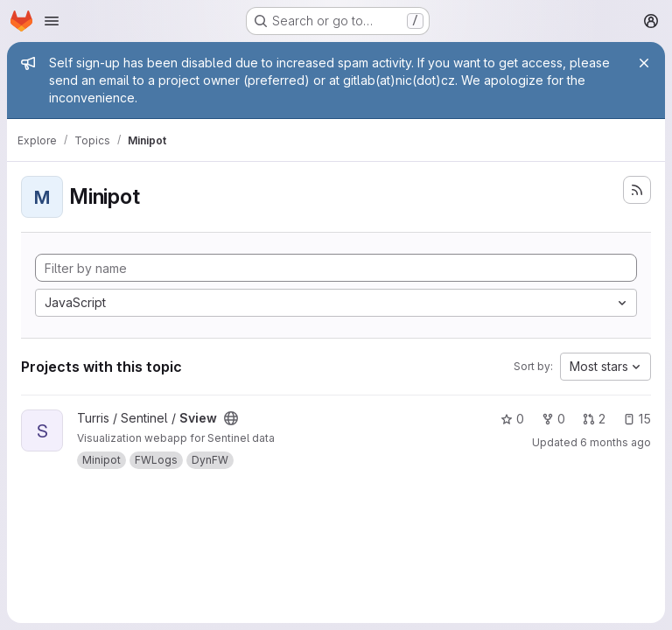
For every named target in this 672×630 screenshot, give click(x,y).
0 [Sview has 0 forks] (553, 419)
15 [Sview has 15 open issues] (637, 419)
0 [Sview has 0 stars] (512, 419)
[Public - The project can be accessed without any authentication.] (231, 418)
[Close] (644, 63)
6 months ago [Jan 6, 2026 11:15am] (616, 442)
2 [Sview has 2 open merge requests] (594, 419)
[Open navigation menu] (52, 21)
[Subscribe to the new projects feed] (637, 190)
